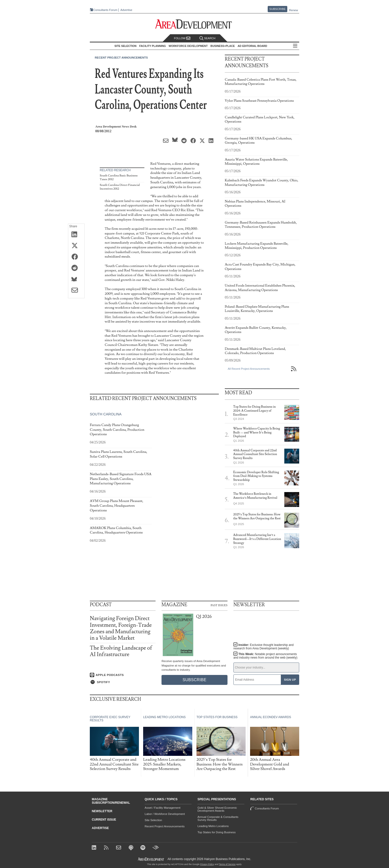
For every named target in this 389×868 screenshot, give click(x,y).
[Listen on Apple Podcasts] (123, 675)
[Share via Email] (76, 291)
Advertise (126, 10)
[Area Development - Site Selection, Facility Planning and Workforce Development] (195, 24)
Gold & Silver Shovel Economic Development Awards (217, 809)
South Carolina (106, 414)
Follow (182, 38)
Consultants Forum (105, 10)
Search (207, 38)
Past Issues (219, 605)
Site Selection (153, 820)
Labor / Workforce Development (165, 814)
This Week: (265, 656)
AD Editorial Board (252, 46)
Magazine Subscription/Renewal (111, 801)
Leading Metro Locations (213, 826)
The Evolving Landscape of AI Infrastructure (121, 651)
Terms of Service (227, 864)
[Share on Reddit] (76, 268)
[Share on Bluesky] (76, 279)
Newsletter (102, 811)
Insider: (264, 647)
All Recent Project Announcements (249, 369)
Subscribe (278, 9)
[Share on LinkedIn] (76, 235)
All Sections (295, 46)
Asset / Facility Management (162, 808)
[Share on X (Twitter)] (76, 246)
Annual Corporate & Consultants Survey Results (218, 818)
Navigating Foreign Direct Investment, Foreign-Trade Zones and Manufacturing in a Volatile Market (121, 628)
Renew (293, 10)
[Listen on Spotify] (123, 682)
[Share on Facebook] (76, 257)
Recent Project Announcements (121, 58)
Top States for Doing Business (217, 832)
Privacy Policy (207, 864)
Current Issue (104, 820)
